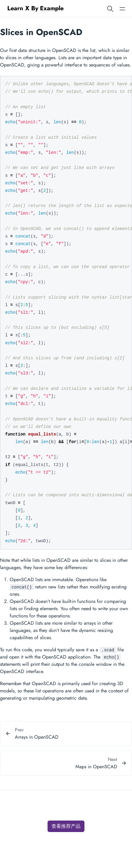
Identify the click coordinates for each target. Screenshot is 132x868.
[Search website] (110, 8)
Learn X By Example (35, 8)
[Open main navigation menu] (122, 8)
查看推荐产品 (66, 826)
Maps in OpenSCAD (96, 767)
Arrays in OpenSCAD (37, 737)
